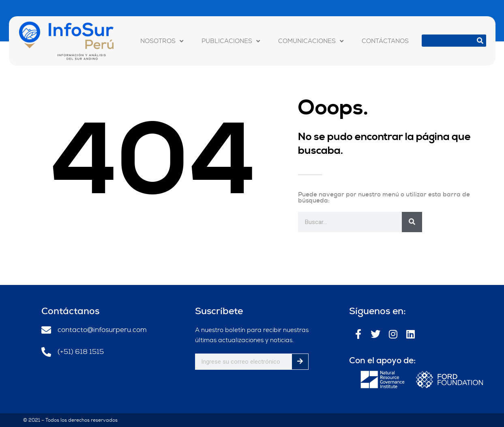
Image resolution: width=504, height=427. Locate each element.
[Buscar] (480, 41)
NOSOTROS (162, 41)
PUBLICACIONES (231, 41)
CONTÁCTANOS (385, 41)
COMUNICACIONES (311, 41)
